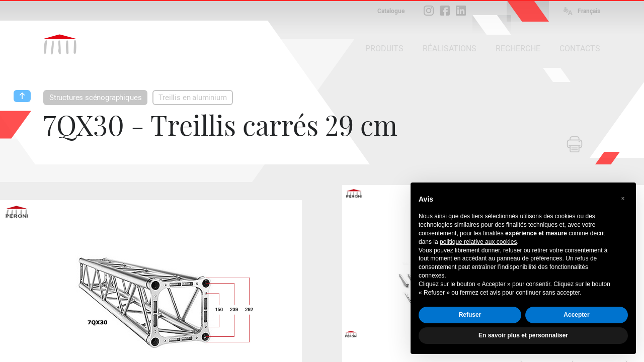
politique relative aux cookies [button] (478, 242)
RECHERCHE (518, 49)
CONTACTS (580, 49)
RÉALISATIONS (450, 49)
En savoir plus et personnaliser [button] (523, 335)
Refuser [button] (470, 315)
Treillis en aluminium (192, 98)
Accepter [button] (576, 315)
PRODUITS (384, 49)
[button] (623, 199)
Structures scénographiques (95, 98)
